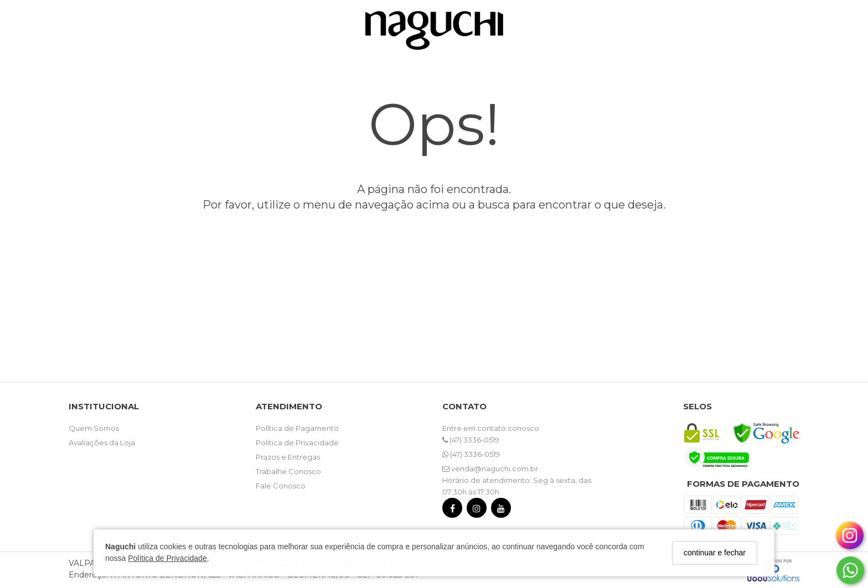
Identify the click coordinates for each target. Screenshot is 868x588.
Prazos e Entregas (288, 457)
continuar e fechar (715, 553)
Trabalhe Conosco (288, 471)
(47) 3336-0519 (471, 440)
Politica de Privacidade (297, 443)
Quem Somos (94, 428)
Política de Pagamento (297, 428)
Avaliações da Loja (102, 443)
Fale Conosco (281, 486)
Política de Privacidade (167, 558)
